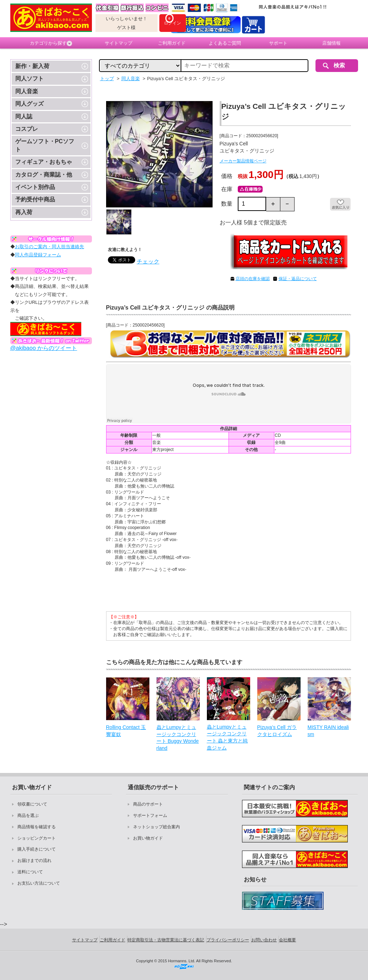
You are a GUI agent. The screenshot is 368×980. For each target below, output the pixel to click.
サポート (278, 43)
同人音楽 (27, 91)
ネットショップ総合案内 (156, 827)
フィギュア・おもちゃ (44, 162)
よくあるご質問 (225, 43)
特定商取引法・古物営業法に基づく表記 (166, 940)
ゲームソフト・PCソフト (45, 145)
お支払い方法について (39, 883)
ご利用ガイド (172, 43)
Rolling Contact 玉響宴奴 (126, 731)
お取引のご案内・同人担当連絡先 (50, 247)
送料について (30, 872)
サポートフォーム (150, 815)
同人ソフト (29, 79)
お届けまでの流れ (34, 861)
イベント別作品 (35, 187)
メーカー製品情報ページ (243, 161)
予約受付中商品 (35, 199)
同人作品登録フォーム (38, 255)
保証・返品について (298, 279)
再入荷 (24, 212)
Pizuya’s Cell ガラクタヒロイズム (277, 731)
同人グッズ (29, 104)
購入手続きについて (37, 849)
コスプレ (27, 129)
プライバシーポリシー (228, 940)
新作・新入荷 (32, 66)
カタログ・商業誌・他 (44, 175)
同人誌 (24, 116)
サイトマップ (119, 43)
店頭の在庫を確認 (253, 279)
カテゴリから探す (51, 43)
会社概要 (287, 940)
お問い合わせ (264, 940)
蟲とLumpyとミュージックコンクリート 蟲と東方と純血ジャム (227, 737)
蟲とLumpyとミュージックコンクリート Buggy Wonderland (178, 738)
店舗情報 (331, 43)
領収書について (32, 804)
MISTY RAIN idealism (328, 731)
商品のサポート (148, 804)
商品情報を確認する (37, 827)
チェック (148, 261)
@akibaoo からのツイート (44, 348)
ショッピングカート (37, 838)
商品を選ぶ (28, 815)
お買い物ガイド (148, 838)
